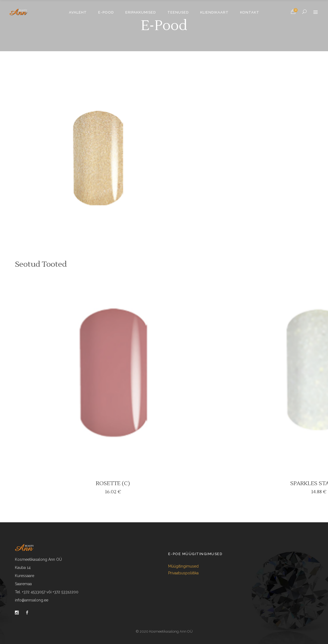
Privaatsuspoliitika (183, 573)
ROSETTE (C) (113, 484)
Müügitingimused (183, 566)
